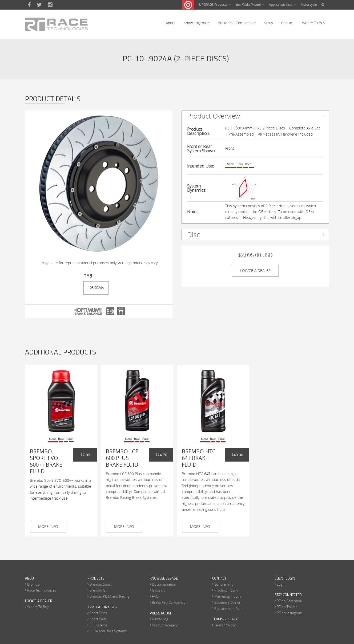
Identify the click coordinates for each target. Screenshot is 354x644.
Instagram (50, 5)
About (171, 24)
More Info (48, 526)
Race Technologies (42, 590)
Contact (287, 24)
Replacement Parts (229, 609)
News (268, 24)
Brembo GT (98, 590)
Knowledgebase (197, 24)
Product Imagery (165, 625)
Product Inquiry (226, 590)
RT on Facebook (289, 601)
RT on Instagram (289, 613)
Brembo (33, 584)
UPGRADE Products (215, 5)
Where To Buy (313, 24)
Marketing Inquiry (228, 597)
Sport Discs (98, 613)
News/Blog (160, 619)
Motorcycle (309, 5)
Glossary (159, 590)
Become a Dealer (227, 602)
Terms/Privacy (225, 625)
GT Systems (98, 625)
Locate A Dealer (255, 270)
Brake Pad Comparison (237, 24)
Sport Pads (98, 619)
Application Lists (282, 5)
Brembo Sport (100, 584)
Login (281, 584)
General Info (224, 584)
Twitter (39, 5)
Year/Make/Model (250, 5)
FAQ (155, 597)
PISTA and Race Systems (108, 631)
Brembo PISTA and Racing (110, 597)
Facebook (29, 5)
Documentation (164, 584)
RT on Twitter (287, 607)
